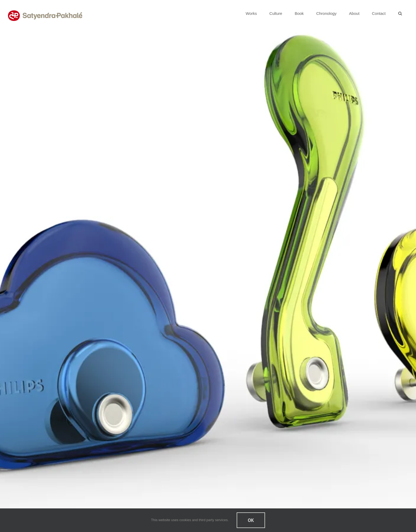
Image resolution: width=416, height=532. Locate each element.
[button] (400, 13)
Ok (251, 520)
